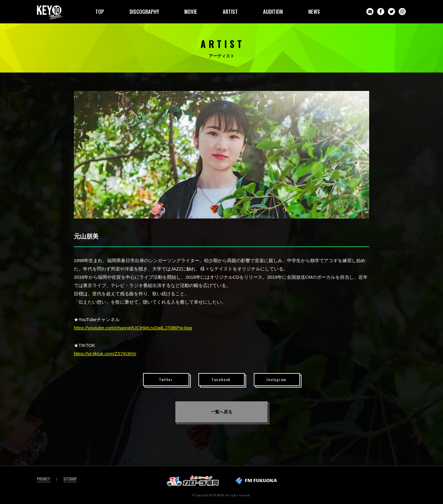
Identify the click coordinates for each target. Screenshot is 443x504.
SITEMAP (70, 479)
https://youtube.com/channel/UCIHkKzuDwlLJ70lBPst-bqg (133, 328)
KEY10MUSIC (50, 12)
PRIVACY (44, 479)
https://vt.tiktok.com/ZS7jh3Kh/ (105, 354)
